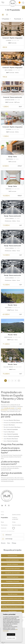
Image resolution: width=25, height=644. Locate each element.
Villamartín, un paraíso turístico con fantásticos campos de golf (13, 598)
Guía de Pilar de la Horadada (13, 573)
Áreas (14, 522)
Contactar (4, 528)
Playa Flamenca (12, 611)
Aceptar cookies (11, 634)
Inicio (2, 515)
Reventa (11, 420)
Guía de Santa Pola (12, 556)
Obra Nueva (17, 420)
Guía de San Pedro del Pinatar (12, 569)
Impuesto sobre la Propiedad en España (12, 586)
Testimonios (4, 525)
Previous (2, 59)
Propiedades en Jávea (12, 590)
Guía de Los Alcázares (12, 564)
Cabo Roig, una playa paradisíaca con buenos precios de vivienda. (13, 607)
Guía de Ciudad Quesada (12, 560)
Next (23, 59)
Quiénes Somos (16, 515)
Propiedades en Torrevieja (13, 581)
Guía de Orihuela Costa (12, 577)
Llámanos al (7, 535)
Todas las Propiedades (12, 429)
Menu (3, 2)
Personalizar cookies (11, 638)
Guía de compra (17, 525)
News (2, 522)
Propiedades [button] (4, 518)
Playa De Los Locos (13, 594)
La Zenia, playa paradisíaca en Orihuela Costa (13, 603)
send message (7, 539)
